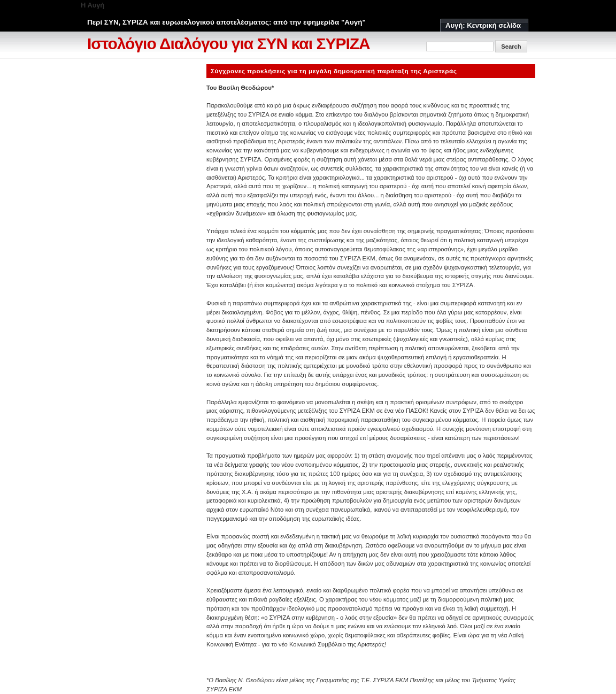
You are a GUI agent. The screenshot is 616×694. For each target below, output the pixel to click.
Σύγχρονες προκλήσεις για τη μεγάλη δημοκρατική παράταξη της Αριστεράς (334, 71)
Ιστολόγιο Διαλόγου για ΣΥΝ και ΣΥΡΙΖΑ (229, 44)
